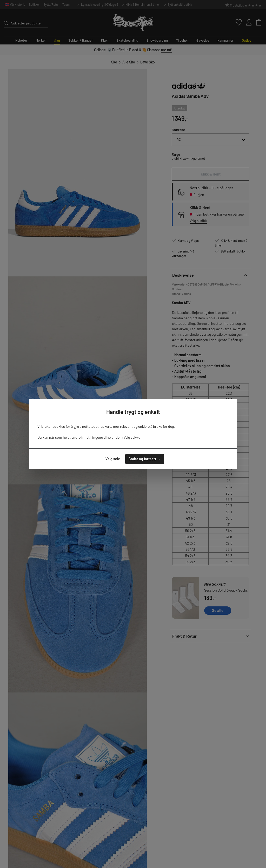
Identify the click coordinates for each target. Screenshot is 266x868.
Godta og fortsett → (145, 459)
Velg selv (113, 459)
